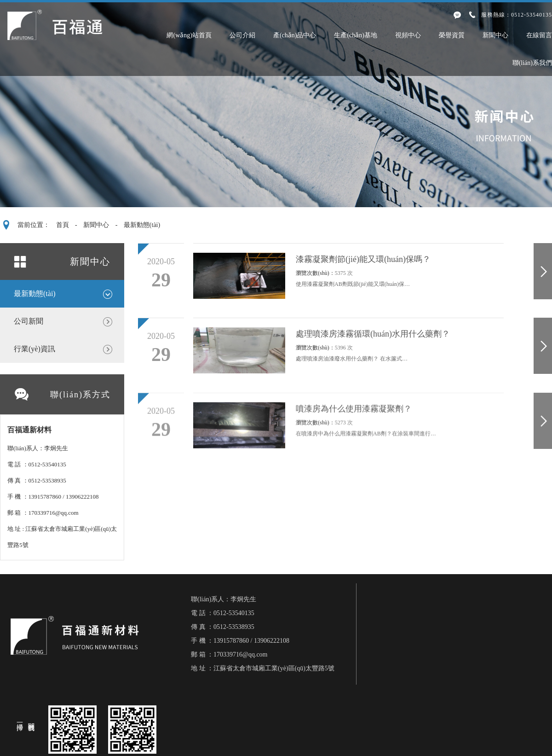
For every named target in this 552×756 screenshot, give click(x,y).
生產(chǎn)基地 (356, 35)
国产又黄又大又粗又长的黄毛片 (312, 752)
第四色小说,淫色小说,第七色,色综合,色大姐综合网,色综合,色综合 (105, 732)
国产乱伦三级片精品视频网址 (211, 752)
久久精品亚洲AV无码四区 (119, 752)
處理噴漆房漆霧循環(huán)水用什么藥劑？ (373, 334)
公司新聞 (29, 321)
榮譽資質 (452, 35)
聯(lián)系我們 (532, 63)
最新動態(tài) (142, 225)
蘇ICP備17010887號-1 (342, 708)
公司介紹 (242, 35)
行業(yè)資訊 (34, 349)
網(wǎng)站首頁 (189, 35)
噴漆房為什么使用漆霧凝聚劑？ (354, 413)
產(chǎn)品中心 (295, 35)
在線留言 (539, 35)
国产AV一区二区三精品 (38, 752)
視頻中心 (408, 35)
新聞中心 (495, 35)
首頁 (63, 225)
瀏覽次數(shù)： (324, 273)
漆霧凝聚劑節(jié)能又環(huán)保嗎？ (363, 259)
